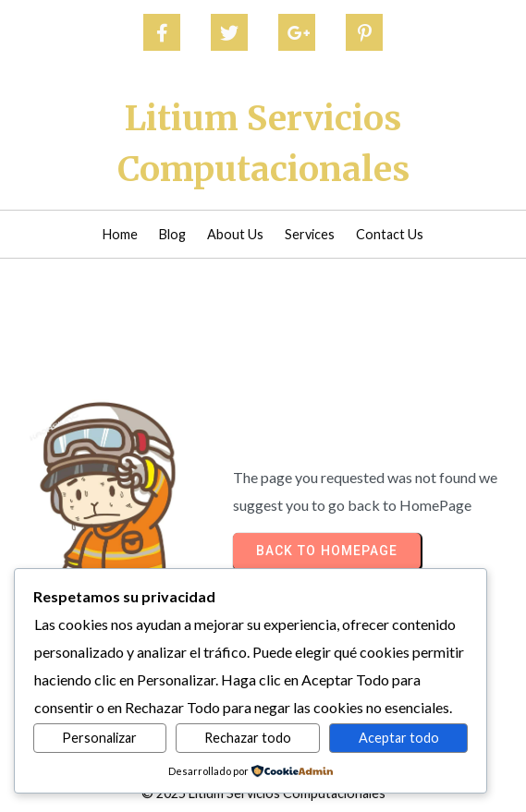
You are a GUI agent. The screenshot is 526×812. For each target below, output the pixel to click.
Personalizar (99, 738)
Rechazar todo (248, 738)
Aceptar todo (399, 738)
